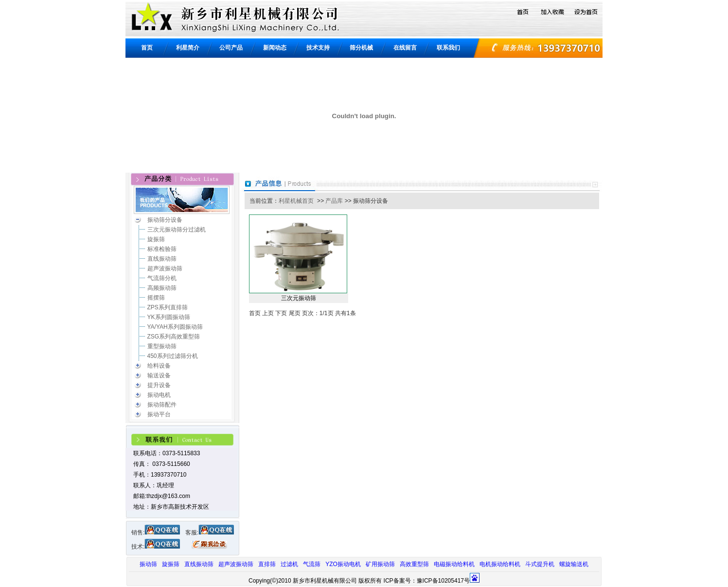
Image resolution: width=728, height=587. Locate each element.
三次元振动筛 (299, 298)
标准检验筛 (162, 249)
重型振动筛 (162, 346)
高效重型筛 (414, 564)
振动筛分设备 (165, 220)
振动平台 (159, 414)
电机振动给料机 (500, 564)
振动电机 (159, 395)
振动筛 (148, 564)
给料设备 (159, 366)
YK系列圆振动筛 (169, 317)
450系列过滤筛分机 (173, 356)
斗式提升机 (540, 564)
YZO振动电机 (343, 564)
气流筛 (312, 564)
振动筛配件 (162, 405)
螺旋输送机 (574, 564)
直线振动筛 (162, 259)
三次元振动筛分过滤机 (177, 230)
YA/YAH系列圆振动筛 (175, 327)
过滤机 (289, 564)
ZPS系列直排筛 (168, 307)
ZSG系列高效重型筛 (174, 337)
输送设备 (159, 375)
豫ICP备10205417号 (443, 581)
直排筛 (267, 564)
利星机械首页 (296, 201)
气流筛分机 (162, 278)
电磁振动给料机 (454, 564)
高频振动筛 (162, 288)
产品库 (334, 201)
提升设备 (159, 385)
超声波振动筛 (165, 268)
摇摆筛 (156, 298)
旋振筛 (156, 239)
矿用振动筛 (380, 564)
